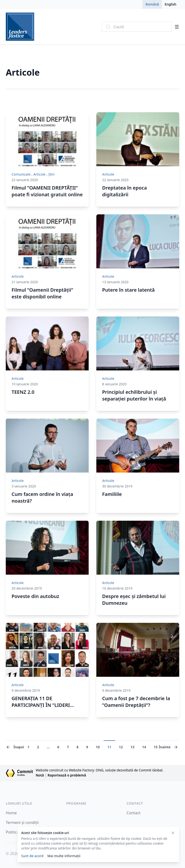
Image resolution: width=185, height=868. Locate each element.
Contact (135, 803)
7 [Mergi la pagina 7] (68, 747)
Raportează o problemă (67, 775)
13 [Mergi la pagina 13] (132, 747)
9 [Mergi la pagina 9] (87, 747)
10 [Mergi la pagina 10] (98, 747)
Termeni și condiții (22, 822)
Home (11, 813)
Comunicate (21, 174)
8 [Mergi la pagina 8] (78, 747)
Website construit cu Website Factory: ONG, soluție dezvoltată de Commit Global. (99, 770)
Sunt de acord (32, 856)
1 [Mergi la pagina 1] (28, 747)
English (171, 4)
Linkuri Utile (19, 803)
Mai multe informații (64, 856)
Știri (51, 174)
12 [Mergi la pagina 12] (121, 747)
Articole (40, 174)
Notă (40, 775)
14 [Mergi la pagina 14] (144, 747)
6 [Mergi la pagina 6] (58, 747)
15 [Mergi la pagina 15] (156, 747)
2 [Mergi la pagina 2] (38, 747)
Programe (76, 803)
